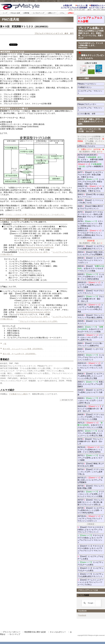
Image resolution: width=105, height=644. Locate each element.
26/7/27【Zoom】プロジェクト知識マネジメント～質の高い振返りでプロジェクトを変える (91, 502)
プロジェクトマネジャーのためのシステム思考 (38, 321)
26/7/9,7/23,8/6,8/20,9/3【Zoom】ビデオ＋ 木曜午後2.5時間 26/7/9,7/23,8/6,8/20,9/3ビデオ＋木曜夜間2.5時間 (90, 162)
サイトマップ (15, 634)
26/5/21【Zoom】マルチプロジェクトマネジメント (91, 292)
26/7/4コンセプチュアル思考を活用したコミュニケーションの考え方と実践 (90, 433)
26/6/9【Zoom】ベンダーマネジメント (90, 350)
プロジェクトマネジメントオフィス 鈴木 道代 (54, 33)
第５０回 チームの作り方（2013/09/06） (20, 354)
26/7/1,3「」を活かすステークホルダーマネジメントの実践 (90, 425)
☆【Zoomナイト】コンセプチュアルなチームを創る (90, 569)
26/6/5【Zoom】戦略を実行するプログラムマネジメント (90, 207)
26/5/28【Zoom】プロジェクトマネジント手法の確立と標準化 (91, 316)
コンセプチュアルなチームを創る (90, 563)
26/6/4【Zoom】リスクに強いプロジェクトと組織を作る (91, 344)
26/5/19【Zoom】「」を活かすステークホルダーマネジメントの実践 (91, 268)
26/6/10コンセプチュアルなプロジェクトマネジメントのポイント (91, 357)
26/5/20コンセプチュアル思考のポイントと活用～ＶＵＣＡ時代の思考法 (91, 277)
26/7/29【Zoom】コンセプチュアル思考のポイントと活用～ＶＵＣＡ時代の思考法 (91, 510)
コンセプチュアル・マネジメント (90, 92)
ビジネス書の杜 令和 (90, 114)
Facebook (82, 615)
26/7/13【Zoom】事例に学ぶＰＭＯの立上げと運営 (91, 465)
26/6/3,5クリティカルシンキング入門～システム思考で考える (90, 337)
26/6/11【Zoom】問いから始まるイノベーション (91, 196)
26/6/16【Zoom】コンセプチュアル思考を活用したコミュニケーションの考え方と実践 (91, 376)
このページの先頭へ (67, 400)
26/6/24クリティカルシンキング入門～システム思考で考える (91, 401)
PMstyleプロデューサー (91, 104)
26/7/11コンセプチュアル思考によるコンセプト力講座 (91, 458)
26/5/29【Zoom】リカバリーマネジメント (91, 322)
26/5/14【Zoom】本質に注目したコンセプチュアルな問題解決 (91, 253)
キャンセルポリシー (58, 632)
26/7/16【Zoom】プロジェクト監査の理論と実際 (91, 487)
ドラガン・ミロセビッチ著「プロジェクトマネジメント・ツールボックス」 (35, 215)
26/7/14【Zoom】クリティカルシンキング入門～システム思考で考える (91, 472)
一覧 (5, 344)
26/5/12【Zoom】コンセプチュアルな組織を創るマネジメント (91, 247)
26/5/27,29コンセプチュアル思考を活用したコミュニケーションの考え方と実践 (90, 308)
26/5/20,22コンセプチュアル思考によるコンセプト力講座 (90, 285)
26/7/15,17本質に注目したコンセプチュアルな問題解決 (90, 480)
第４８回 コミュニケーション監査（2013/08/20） (23, 349)
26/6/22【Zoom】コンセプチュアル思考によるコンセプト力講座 (91, 392)
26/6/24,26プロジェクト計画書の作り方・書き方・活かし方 (90, 409)
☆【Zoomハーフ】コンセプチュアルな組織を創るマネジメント (90, 575)
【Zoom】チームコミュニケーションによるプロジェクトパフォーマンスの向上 (90, 582)
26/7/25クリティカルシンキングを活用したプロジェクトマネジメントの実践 (91, 494)
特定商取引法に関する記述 (35, 632)
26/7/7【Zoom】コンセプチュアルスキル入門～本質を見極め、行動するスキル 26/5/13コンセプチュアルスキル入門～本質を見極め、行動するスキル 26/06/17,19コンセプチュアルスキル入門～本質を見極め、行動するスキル (91, 182)
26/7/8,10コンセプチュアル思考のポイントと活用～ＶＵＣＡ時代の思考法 (91, 450)
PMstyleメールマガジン (91, 84)
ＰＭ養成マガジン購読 (18, 394)
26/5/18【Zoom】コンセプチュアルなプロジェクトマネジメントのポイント (91, 260)
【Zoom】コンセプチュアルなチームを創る (90, 558)
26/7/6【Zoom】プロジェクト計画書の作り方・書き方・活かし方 (90, 441)
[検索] (91, 603)
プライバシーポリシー (11, 632)
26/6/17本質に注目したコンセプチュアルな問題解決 (91, 384)
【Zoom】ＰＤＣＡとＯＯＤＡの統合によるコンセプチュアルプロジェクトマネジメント (90, 530)
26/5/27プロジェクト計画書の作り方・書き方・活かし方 (91, 299)
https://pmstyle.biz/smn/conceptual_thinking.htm (35, 247)
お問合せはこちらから (86, 146)
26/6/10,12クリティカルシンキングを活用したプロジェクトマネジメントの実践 (90, 367)
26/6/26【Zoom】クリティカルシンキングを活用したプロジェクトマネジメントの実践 (91, 417)
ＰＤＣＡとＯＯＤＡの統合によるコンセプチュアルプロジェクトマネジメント (90, 539)
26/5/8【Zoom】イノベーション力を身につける (90, 201)
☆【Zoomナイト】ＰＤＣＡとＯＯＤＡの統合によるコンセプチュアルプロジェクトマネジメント (90, 549)
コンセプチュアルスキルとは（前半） (34, 252)
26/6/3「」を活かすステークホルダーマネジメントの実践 (90, 329)
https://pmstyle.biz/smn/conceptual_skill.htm (33, 312)
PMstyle (24, 6)
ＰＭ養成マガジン (91, 87)
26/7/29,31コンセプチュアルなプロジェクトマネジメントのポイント (90, 519)
